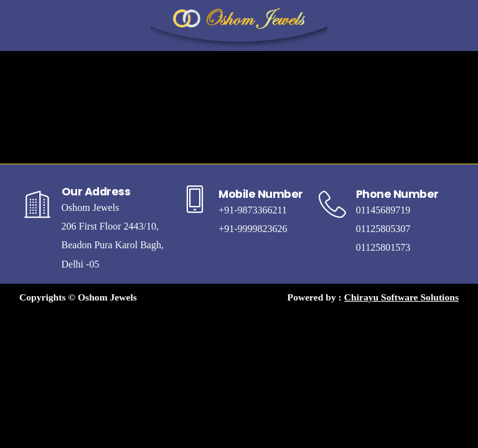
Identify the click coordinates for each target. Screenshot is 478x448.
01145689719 (383, 210)
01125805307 (383, 229)
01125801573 (383, 247)
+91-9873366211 (253, 210)
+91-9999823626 (253, 229)
